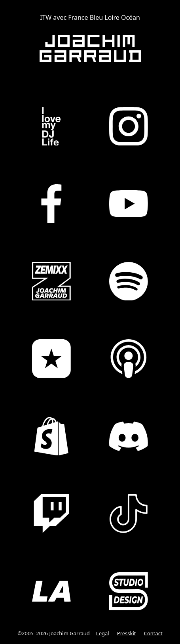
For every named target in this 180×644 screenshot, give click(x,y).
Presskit (127, 633)
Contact (153, 633)
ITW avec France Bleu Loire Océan (90, 17)
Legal (103, 633)
